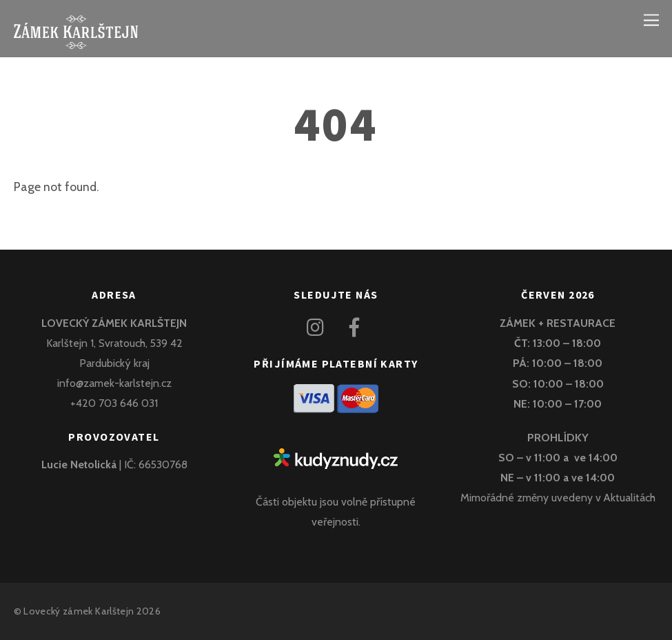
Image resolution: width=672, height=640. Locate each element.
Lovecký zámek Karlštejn (79, 611)
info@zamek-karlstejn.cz (114, 383)
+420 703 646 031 (114, 403)
